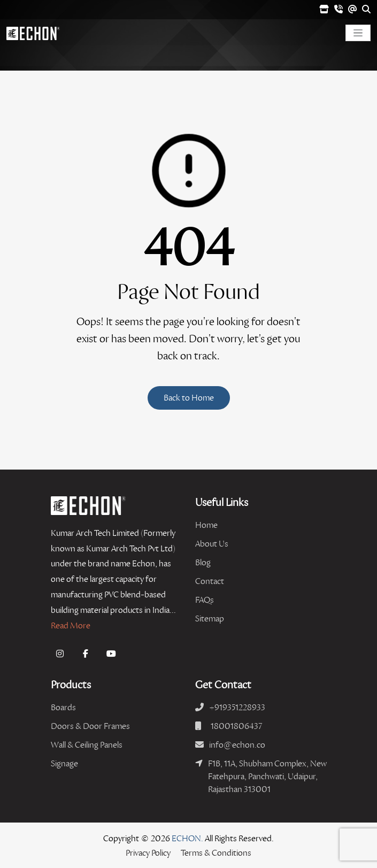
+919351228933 (237, 707)
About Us (212, 544)
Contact (210, 581)
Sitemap (210, 619)
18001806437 (236, 726)
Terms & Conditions (216, 853)
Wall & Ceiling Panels (87, 745)
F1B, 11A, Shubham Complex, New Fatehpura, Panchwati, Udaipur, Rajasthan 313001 (267, 776)
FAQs (205, 600)
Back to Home (189, 398)
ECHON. (187, 838)
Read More (71, 625)
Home (206, 525)
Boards (63, 707)
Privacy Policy (148, 853)
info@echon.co (237, 745)
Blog (203, 562)
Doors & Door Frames (90, 726)
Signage (64, 763)
